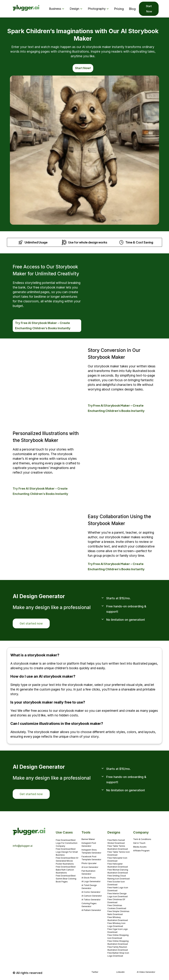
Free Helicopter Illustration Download (118, 865)
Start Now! (83, 68)
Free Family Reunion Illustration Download (118, 948)
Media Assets (140, 847)
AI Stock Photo (89, 878)
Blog (132, 9)
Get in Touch (139, 843)
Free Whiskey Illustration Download (118, 919)
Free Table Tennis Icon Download (119, 853)
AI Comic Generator (91, 892)
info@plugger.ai (23, 846)
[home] (26, 9)
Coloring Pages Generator (89, 905)
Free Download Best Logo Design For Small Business (67, 852)
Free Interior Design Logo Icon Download (118, 895)
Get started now (31, 623)
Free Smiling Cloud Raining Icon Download (118, 877)
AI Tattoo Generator (91, 900)
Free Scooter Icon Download (116, 883)
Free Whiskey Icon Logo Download (116, 925)
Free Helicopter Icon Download (117, 859)
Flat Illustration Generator (88, 872)
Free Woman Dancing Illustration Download (118, 871)
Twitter (95, 972)
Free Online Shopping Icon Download (118, 937)
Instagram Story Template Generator (91, 851)
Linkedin (120, 972)
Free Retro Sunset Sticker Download (116, 842)
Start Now (149, 9)
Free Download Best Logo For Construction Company (67, 843)
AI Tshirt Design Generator (89, 887)
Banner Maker (88, 839)
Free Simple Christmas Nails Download (118, 913)
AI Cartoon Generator (92, 896)
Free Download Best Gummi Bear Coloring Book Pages (66, 879)
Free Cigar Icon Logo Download (118, 931)
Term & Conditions (142, 839)
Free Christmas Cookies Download (117, 907)
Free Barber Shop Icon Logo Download (118, 954)
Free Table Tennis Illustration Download (118, 847)
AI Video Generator (146, 972)
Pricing (119, 9)
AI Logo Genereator (91, 881)
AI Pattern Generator (91, 910)
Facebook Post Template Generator (91, 858)
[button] (57, 9)
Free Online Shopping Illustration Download (118, 942)
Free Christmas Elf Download (116, 901)
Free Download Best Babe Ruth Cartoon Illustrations (66, 870)
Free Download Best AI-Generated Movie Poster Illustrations (67, 861)
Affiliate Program (141, 851)
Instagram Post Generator (89, 844)
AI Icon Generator (90, 867)
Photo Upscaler (89, 863)
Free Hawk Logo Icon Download (118, 889)
